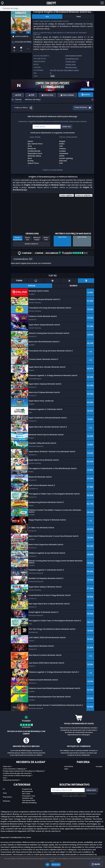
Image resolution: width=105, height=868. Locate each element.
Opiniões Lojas (27, 798)
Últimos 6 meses (37, 239)
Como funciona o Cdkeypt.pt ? (15, 769)
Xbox (5, 793)
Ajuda (96, 864)
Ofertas (16, 99)
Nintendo (6, 801)
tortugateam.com (72, 59)
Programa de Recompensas (27, 790)
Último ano (28, 239)
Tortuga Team (71, 62)
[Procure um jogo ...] (52, 8)
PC (4, 789)
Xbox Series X (69, 70)
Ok (47, 865)
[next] (28, 32)
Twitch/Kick (69, 766)
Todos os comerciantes (53, 170)
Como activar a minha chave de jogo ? (18, 776)
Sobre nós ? (7, 766)
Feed (79, 17)
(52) (73, 253)
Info (47, 17)
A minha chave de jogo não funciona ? (17, 773)
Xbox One (60, 70)
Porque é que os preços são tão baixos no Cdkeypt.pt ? (24, 771)
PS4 (51, 70)
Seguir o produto (31, 244)
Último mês (46, 239)
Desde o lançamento (18, 239)
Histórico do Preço (31, 99)
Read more (56, 865)
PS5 (55, 70)
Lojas (66, 769)
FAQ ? (5, 778)
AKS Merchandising (29, 803)
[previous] (13, 32)
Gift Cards (26, 794)
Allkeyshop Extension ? (12, 780)
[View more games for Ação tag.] (53, 77)
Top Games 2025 (29, 800)
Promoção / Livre (28, 796)
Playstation (7, 797)
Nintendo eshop (71, 67)
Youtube (99, 766)
